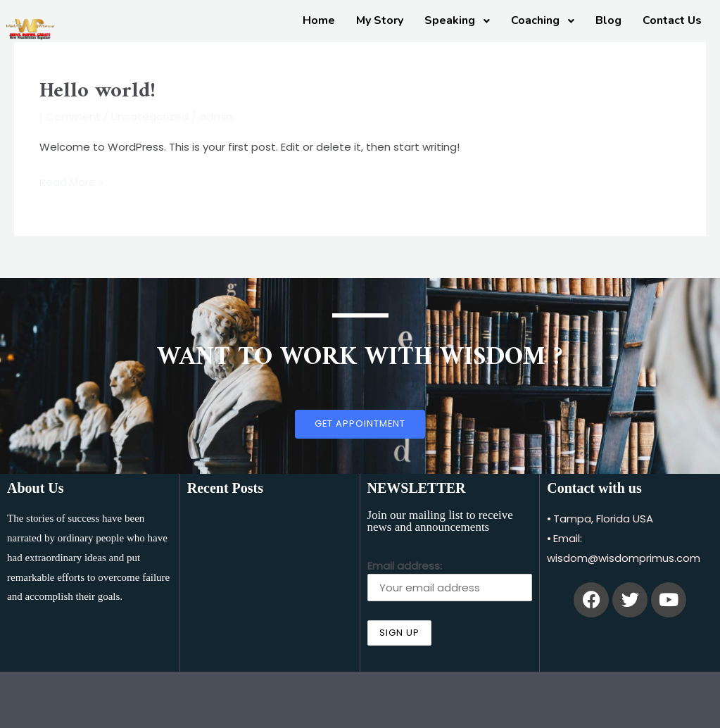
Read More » (71, 181)
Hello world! (97, 91)
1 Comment (70, 117)
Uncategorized (150, 117)
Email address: (450, 580)
